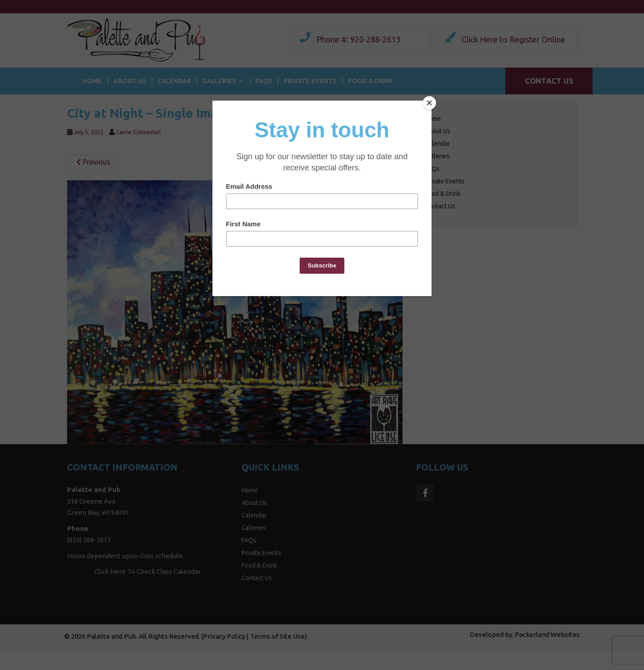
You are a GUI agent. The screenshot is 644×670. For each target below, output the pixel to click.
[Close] (429, 103)
